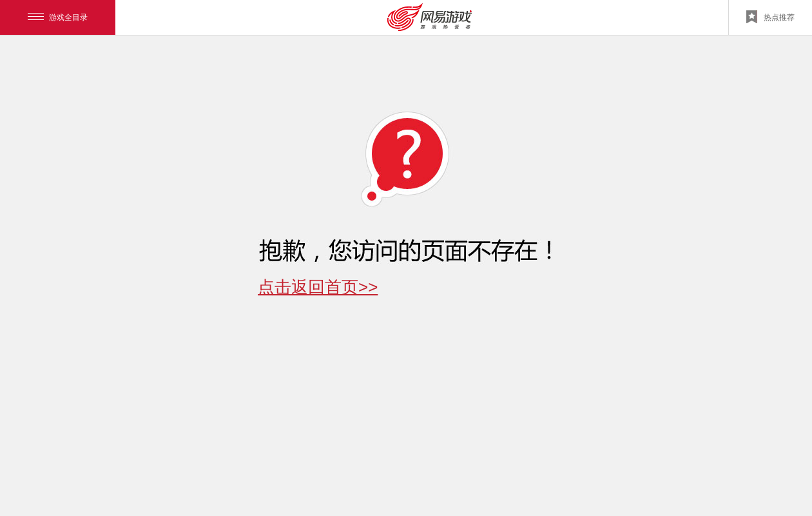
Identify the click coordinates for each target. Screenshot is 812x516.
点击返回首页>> (318, 287)
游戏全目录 (58, 17)
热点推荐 (770, 17)
